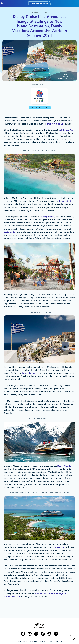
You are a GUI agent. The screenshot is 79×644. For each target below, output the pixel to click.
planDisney (34, 641)
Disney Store (43, 641)
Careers (51, 641)
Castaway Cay (10, 232)
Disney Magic (65, 201)
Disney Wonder (64, 466)
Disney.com (59, 641)
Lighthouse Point (66, 130)
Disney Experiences (23, 641)
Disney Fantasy (48, 217)
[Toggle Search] (77, 3)
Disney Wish (59, 547)
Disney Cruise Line (56, 124)
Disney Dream (29, 373)
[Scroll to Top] (72, 637)
